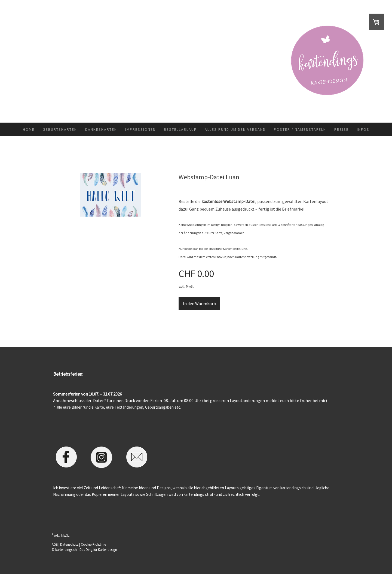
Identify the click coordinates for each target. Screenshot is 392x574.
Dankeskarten (101, 129)
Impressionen (140, 129)
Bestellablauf (180, 129)
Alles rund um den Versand (235, 129)
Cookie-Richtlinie (93, 544)
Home (29, 129)
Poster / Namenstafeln (300, 129)
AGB (55, 544)
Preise (342, 129)
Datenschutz (69, 544)
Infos (363, 129)
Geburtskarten (60, 129)
